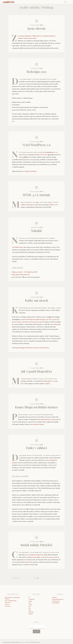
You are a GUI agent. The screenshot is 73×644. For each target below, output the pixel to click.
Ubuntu (28, 562)
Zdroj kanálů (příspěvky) (58, 599)
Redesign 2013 (36, 72)
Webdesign (31, 612)
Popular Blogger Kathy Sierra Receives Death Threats (32, 348)
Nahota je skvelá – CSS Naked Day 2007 (25, 272)
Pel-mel (30, 605)
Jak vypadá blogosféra (37, 371)
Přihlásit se (55, 598)
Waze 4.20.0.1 (8, 606)
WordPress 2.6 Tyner (41, 155)
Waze (30, 610)
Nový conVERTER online (11, 601)
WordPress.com (35, 642)
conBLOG (9, 2)
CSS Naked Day (17, 247)
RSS (30, 607)
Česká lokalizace (56, 603)
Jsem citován (37, 28)
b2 (29, 598)
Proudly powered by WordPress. (12, 642)
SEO (30, 608)
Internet (30, 601)
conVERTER (31, 599)
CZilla (23, 205)
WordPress (49, 152)
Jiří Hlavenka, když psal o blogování (47, 419)
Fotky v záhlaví (37, 448)
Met (38, 202)
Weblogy (31, 614)
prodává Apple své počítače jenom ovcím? (44, 557)
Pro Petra (7, 604)
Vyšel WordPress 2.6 (36, 145)
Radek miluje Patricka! (36, 545)
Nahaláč (36, 231)
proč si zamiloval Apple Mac (34, 555)
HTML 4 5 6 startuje (37, 195)
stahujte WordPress (30, 171)
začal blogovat (30, 205)
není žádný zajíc (56, 324)
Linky (30, 603)
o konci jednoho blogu (36, 424)
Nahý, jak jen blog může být (21, 275)
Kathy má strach (37, 300)
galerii (48, 384)
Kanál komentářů (56, 601)
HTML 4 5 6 (53, 205)
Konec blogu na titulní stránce (36, 407)
